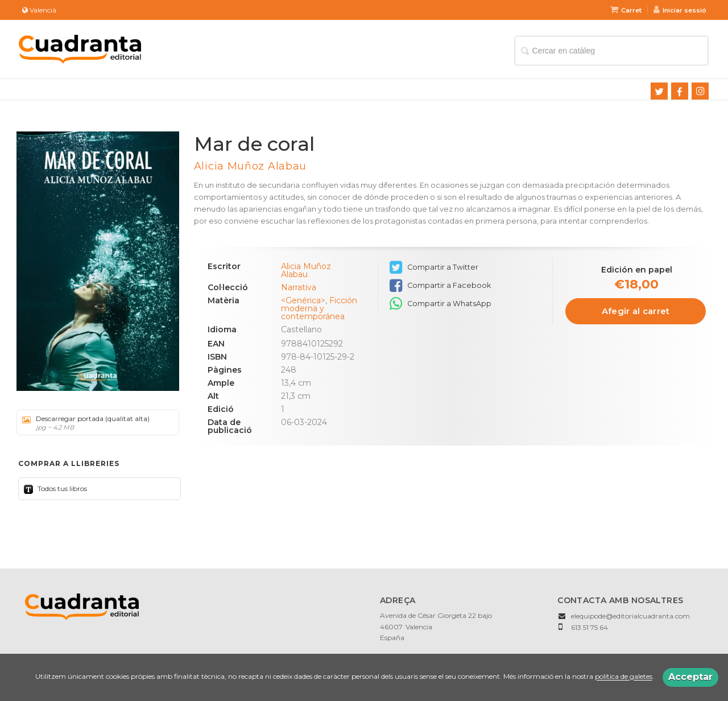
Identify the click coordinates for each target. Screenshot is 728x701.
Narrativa (299, 287)
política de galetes (624, 677)
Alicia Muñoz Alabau (250, 166)
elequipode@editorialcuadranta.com (630, 616)
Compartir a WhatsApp (440, 304)
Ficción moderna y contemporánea (319, 308)
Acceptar (690, 677)
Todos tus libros (61, 488)
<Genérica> (303, 300)
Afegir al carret (636, 311)
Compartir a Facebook (440, 286)
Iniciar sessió (680, 10)
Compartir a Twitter (434, 267)
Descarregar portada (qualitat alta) (94, 423)
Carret (626, 10)
